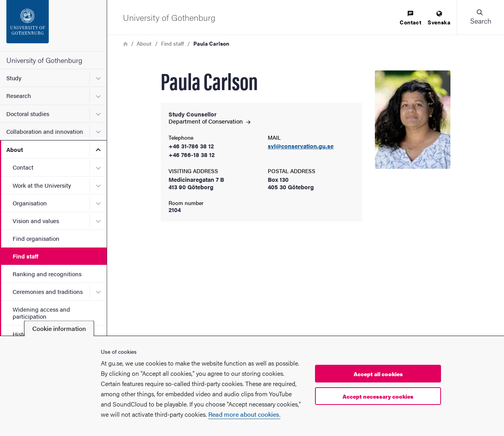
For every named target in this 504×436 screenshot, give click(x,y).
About (15, 149)
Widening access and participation (41, 312)
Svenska (439, 18)
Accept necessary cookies (378, 396)
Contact (23, 167)
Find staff (25, 256)
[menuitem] (410, 18)
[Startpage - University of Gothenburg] (53, 26)
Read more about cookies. (244, 414)
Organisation (30, 203)
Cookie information (59, 328)
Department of (209, 121)
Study (14, 78)
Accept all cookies (378, 374)
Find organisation (36, 238)
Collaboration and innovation (45, 131)
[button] (480, 17)
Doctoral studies (28, 114)
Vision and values (36, 221)
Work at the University (42, 185)
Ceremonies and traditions (48, 291)
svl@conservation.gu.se (301, 146)
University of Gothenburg (44, 60)
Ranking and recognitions (47, 274)
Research (19, 95)
